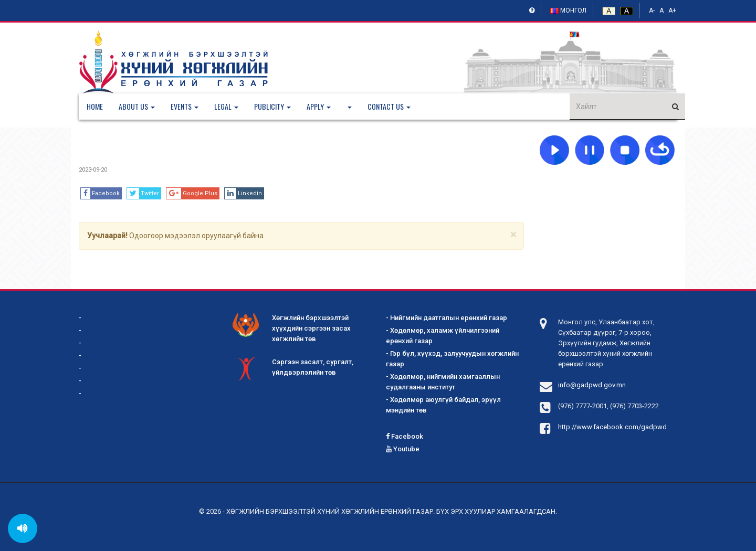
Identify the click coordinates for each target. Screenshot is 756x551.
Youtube (403, 449)
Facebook (405, 436)
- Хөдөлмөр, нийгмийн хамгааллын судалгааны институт (443, 382)
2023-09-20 (93, 170)
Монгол (568, 10)
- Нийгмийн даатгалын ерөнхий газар (447, 318)
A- (652, 10)
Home (95, 106)
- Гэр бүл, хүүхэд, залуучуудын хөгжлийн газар (452, 359)
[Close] (513, 235)
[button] (145, 107)
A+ (672, 10)
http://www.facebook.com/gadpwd (612, 427)
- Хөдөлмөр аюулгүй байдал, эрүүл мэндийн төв (443, 405)
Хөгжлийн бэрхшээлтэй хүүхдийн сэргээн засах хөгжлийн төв (292, 328)
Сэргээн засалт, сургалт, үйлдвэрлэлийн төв (293, 368)
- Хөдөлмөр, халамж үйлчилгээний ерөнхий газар (443, 336)
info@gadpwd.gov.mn (592, 385)
